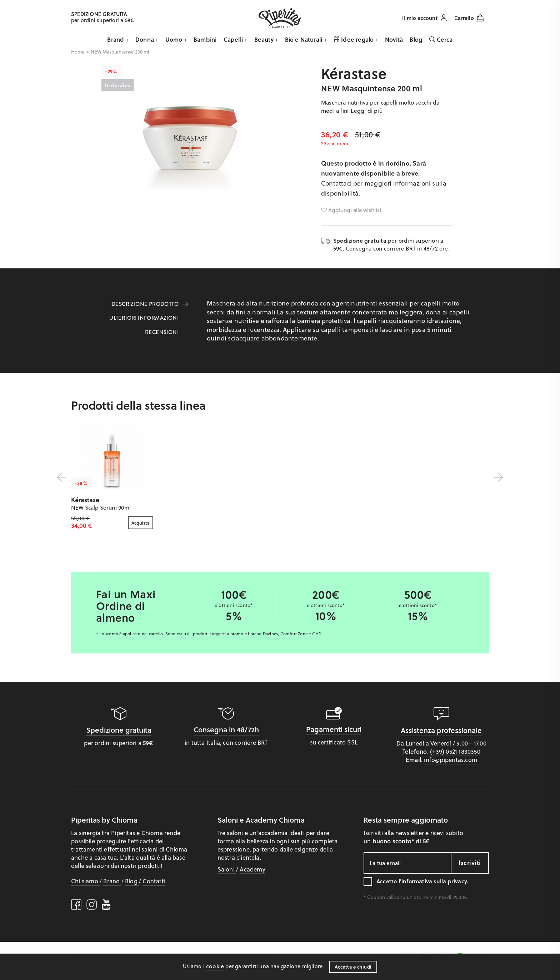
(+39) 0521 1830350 (455, 751)
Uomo (175, 39)
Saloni (227, 869)
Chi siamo (85, 881)
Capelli (234, 39)
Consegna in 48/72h (226, 729)
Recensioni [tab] (162, 332)
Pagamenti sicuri (334, 729)
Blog (416, 39)
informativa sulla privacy (434, 881)
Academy (252, 869)
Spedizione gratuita (119, 730)
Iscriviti (470, 863)
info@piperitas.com (451, 759)
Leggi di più (366, 110)
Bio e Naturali (304, 39)
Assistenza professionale (441, 730)
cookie (215, 966)
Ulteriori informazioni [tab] (144, 318)
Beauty (265, 39)
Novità (394, 39)
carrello (156, 634)
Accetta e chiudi (353, 967)
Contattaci (336, 183)
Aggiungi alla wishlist (351, 210)
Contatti (154, 881)
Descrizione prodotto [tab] (145, 304)
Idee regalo (354, 39)
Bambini (205, 39)
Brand (116, 39)
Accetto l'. (422, 881)
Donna (145, 39)
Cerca (441, 39)
